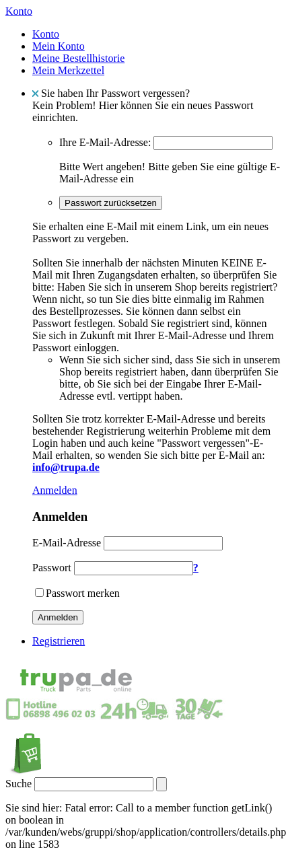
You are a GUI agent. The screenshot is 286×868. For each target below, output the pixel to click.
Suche (19, 784)
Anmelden (55, 490)
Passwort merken (83, 593)
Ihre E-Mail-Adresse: (105, 142)
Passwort (52, 568)
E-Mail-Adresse (67, 543)
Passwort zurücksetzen (111, 203)
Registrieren (59, 641)
